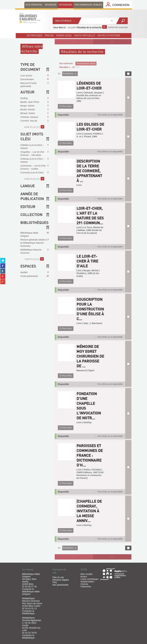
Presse (49, 35)
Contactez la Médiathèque (28, 612)
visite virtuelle (85, 35)
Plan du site (58, 577)
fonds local (64, 35)
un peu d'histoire (109, 35)
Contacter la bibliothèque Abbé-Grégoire (31, 592)
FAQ (55, 582)
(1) (34, 259)
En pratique (35, 35)
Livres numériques (89, 579)
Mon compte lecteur (87, 575)
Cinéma (84, 584)
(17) (34, 127)
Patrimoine (86, 587)
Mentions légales (61, 580)
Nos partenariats (61, 585)
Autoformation (87, 582)
